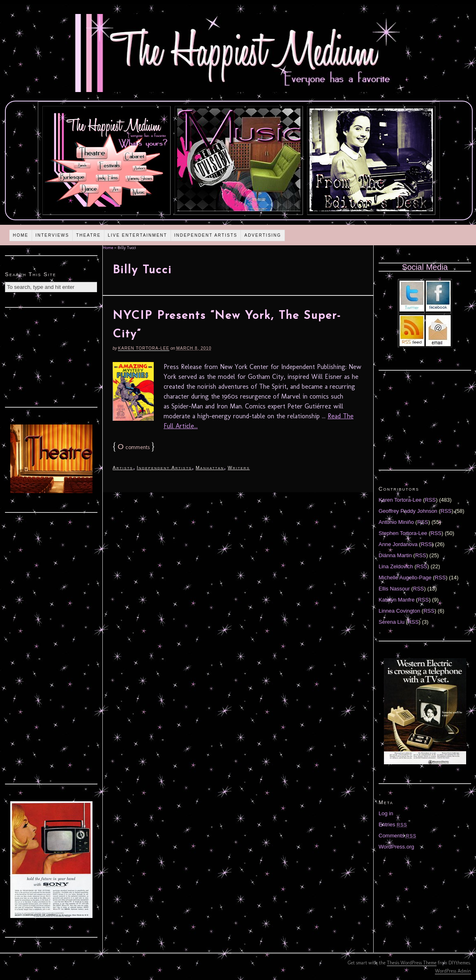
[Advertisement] (51, 356)
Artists (123, 468)
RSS (431, 500)
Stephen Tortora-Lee (403, 533)
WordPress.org (396, 847)
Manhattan (210, 468)
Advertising (263, 235)
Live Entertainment (137, 235)
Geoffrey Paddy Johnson (408, 511)
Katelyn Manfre (396, 600)
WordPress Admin (453, 971)
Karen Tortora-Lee (144, 348)
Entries (393, 824)
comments (134, 447)
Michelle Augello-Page (405, 578)
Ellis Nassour (394, 589)
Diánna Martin (395, 555)
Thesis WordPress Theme (412, 963)
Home (21, 235)
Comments (397, 836)
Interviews (52, 235)
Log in (386, 813)
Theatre (88, 235)
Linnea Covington (399, 611)
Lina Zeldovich (396, 566)
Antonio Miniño (396, 522)
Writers (239, 468)
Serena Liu (392, 622)
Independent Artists (206, 235)
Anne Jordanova (398, 544)
